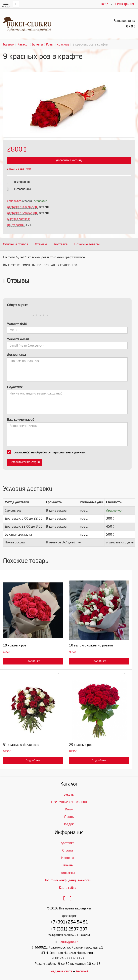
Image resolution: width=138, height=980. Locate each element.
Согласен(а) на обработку (48, 452)
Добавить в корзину (69, 160)
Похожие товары (87, 244)
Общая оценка (18, 305)
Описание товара (16, 244)
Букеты (69, 794)
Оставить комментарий (25, 462)
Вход (105, 4)
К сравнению (22, 189)
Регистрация (125, 4)
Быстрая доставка (19, 219)
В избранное (22, 182)
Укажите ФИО (17, 324)
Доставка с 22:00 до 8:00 (23, 213)
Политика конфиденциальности (67, 880)
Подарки (69, 824)
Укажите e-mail (18, 339)
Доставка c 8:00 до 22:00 (23, 207)
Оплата (67, 850)
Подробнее (33, 661)
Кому (69, 809)
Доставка (61, 244)
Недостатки (16, 387)
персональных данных (69, 452)
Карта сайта (68, 888)
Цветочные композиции (69, 802)
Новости (67, 858)
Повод (69, 817)
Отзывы (41, 244)
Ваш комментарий (21, 420)
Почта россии (16, 225)
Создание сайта (61, 971)
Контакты (68, 873)
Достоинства (16, 355)
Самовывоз (14, 201)
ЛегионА (82, 971)
